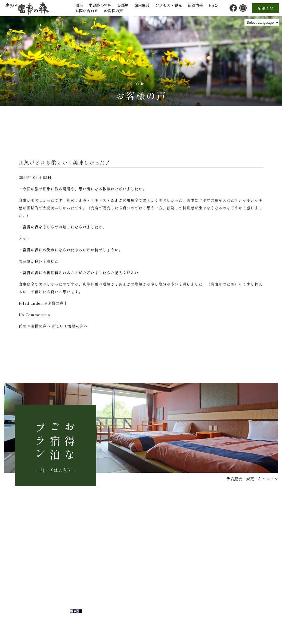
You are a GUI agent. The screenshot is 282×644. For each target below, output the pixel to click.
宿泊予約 (266, 8)
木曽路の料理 (100, 5)
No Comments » (35, 315)
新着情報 (195, 5)
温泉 (79, 5)
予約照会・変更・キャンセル (249, 479)
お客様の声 (113, 11)
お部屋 (123, 5)
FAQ (213, 5)
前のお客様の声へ (35, 326)
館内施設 (142, 5)
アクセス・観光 (169, 5)
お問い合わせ (87, 11)
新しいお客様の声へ (70, 326)
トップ (149, 572)
